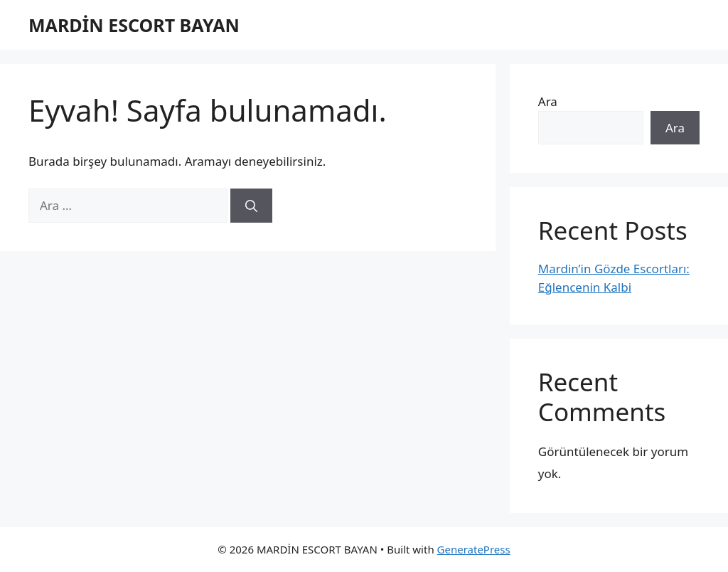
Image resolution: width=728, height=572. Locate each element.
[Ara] (251, 206)
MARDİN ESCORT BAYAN (134, 25)
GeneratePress (474, 549)
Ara (548, 101)
